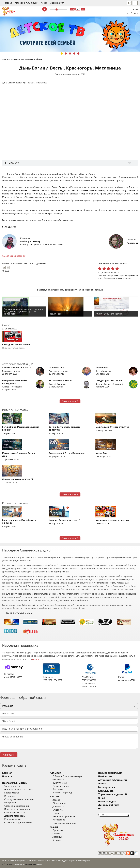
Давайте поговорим (15, 816)
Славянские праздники (17, 806)
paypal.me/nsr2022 (127, 680)
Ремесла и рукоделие (64, 816)
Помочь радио (107, 802)
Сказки (56, 834)
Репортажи (10, 803)
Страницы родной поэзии (18, 822)
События (56, 773)
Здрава (56, 800)
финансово (38, 659)
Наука (56, 813)
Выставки (58, 789)
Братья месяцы (12, 793)
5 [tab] (78, 53)
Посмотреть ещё (70, 401)
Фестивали (58, 780)
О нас (102, 798)
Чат (128, 13)
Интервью (10, 796)
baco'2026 (8, 864)
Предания (58, 830)
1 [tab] (62, 53)
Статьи (55, 797)
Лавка (44, 3)
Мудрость (58, 810)
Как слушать (106, 791)
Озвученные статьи (15, 813)
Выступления (60, 783)
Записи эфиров (63, 74)
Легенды (57, 837)
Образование (60, 803)
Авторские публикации (26, 3)
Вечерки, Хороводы (63, 793)
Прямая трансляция (110, 773)
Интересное (59, 820)
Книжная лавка (12, 819)
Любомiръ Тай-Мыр (30, 241)
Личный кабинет (109, 805)
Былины (57, 840)
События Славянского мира (67, 776)
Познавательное (61, 786)
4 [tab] (74, 53)
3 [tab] (70, 53)
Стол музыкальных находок (19, 799)
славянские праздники (15, 256)
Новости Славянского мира (19, 790)
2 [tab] (66, 53)
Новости (7, 776)
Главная (8, 3)
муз (83, 9)
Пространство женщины (17, 809)
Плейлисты (105, 776)
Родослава (132, 243)
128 (72, 9)
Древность (58, 807)
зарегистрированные (129, 275)
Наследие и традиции (64, 823)
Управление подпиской (113, 794)
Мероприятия (57, 3)
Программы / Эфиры (15, 783)
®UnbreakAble (31, 864)
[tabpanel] (70, 34)
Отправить (9, 755)
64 (78, 9)
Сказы (54, 827)
